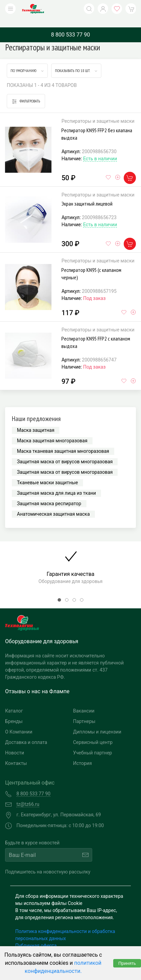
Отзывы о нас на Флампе (37, 681)
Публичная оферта (36, 935)
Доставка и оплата (26, 732)
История (83, 753)
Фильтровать (26, 91)
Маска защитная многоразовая (52, 430)
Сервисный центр (93, 732)
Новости (15, 743)
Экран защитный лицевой (87, 193)
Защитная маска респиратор (49, 493)
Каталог (14, 701)
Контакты (16, 753)
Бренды (14, 711)
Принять (127, 963)
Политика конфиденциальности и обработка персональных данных (65, 925)
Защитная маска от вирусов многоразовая (65, 451)
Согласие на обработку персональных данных (67, 942)
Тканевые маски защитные (47, 472)
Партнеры (84, 711)
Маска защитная (36, 420)
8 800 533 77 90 (71, 25)
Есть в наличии (100, 148)
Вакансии (84, 701)
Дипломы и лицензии (97, 722)
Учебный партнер (93, 743)
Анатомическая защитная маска (53, 504)
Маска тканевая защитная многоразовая (63, 441)
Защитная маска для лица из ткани (56, 483)
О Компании (19, 722)
